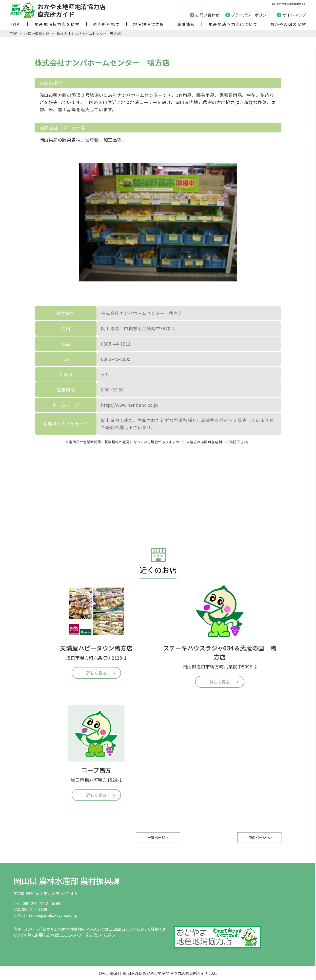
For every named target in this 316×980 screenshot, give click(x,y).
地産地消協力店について (233, 24)
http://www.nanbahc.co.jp (130, 405)
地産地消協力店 (37, 34)
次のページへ (259, 837)
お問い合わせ (207, 15)
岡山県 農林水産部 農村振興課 (67, 881)
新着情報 (186, 24)
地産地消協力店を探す (57, 24)
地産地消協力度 (149, 24)
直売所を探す (107, 24)
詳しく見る (96, 673)
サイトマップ (294, 15)
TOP (15, 24)
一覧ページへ (158, 837)
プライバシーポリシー (251, 15)
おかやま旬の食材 (288, 24)
